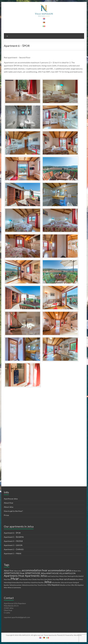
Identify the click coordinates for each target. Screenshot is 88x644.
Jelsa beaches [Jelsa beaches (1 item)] (56, 582)
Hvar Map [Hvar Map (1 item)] (56, 579)
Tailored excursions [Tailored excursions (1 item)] (15, 585)
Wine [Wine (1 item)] (6, 587)
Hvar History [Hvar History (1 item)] (48, 579)
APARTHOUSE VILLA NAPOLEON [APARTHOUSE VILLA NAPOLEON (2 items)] (61, 573)
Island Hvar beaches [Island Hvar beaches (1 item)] (37, 582)
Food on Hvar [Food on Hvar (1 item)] (55, 576)
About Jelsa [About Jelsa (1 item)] (18, 571)
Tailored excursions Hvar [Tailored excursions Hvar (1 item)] (30, 585)
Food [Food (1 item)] (49, 576)
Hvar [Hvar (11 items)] (15, 578)
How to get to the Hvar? (13, 511)
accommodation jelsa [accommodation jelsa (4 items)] (60, 570)
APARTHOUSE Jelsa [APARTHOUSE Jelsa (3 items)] (35, 573)
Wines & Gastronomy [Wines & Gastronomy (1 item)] (14, 587)
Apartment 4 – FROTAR (13, 541)
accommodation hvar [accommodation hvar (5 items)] (35, 570)
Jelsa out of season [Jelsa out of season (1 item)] (67, 582)
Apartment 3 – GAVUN (13, 545)
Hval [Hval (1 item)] (9, 579)
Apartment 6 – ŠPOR (12, 533)
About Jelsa (9, 507)
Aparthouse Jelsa (11, 499)
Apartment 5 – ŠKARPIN (14, 537)
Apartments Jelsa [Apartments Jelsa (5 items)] (36, 576)
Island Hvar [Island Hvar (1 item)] (27, 582)
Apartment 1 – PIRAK (13, 553)
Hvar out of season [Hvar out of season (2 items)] (67, 579)
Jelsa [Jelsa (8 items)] (48, 582)
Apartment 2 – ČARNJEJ (14, 549)
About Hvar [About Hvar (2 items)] (9, 571)
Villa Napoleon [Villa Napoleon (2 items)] (53, 585)
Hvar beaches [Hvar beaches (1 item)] (24, 579)
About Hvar (9, 503)
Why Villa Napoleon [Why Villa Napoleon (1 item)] (77, 585)
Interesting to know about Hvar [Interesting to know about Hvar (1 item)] (14, 582)
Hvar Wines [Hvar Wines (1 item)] (79, 579)
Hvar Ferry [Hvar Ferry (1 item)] (41, 579)
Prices (6, 515)
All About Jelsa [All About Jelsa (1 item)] (76, 571)
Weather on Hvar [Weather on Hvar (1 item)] (65, 585)
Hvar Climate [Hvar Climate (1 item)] (33, 579)
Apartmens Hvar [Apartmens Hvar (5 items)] (14, 576)
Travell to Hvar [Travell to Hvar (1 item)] (42, 585)
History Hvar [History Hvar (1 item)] (63, 576)
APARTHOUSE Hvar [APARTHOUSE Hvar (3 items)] (14, 573)
